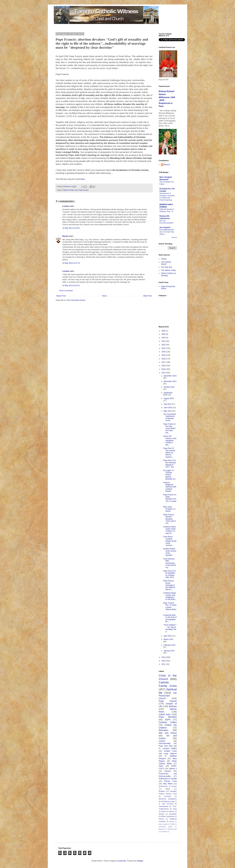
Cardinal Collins (168, 722)
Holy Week (168, 784)
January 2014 (169, 651)
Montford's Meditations (168, 799)
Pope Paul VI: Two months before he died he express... (169, 453)
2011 (164, 664)
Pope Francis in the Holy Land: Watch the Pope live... (169, 428)
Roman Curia (170, 781)
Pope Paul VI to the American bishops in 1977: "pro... (170, 464)
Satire (161, 766)
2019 (164, 355)
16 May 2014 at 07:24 (71, 263)
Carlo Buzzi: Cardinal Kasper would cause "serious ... (170, 541)
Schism (161, 819)
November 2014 (170, 381)
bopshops (122, 861)
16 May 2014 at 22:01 (71, 286)
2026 (164, 331)
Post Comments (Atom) (76, 300)
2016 (164, 366)
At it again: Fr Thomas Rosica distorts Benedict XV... (170, 475)
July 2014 (168, 404)
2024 (164, 338)
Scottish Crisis (170, 751)
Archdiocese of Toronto (168, 786)
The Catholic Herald (166, 263)
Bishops (173, 706)
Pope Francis (84, 190)
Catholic (162, 741)
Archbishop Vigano (166, 827)
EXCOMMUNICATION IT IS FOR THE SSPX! (167, 232)
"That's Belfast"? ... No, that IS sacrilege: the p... (170, 628)
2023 (164, 341)
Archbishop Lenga (168, 801)
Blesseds (162, 829)
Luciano (66, 206)
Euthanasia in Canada (168, 779)
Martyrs (172, 822)
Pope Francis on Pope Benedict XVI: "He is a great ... (170, 499)
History (172, 811)
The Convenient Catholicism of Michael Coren (170, 417)
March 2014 (168, 639)
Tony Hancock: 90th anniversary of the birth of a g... (170, 563)
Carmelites (173, 814)
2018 (164, 359)
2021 (164, 348)
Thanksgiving (164, 806)
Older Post (147, 296)
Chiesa (164, 259)
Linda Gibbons (170, 754)
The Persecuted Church (168, 696)
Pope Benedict (168, 717)
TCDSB (172, 824)
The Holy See (166, 267)
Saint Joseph (163, 824)
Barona (65, 236)
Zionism (162, 814)
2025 (164, 334)
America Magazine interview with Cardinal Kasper (170, 487)
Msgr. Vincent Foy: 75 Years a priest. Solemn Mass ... (170, 607)
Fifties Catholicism (168, 816)
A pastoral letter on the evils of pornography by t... (170, 618)
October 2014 (169, 387)
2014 (164, 373)
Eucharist (168, 796)
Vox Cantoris (165, 227)
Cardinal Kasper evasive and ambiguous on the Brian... (170, 596)
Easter (164, 811)
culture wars (165, 714)
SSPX (168, 720)
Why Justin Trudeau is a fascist (169, 509)
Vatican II (173, 769)
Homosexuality (165, 743)
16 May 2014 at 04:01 (71, 228)
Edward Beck (172, 829)
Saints (168, 789)
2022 (164, 345)
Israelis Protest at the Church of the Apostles (170, 552)
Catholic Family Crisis (70, 190)
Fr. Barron (164, 832)
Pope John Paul (166, 746)
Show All (174, 237)
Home (104, 296)
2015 (164, 369)
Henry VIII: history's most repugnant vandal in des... (170, 441)
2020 (164, 352)
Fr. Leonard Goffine (168, 749)
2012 (164, 661)
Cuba (175, 809)
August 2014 (169, 398)
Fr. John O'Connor (166, 804)
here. (83, 179)
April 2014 (168, 636)
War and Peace (168, 733)
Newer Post (61, 296)
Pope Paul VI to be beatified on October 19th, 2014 (169, 574)
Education (164, 730)
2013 (164, 657)
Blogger (140, 861)
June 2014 (168, 408)
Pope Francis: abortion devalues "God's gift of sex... (169, 519)
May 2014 (168, 411)
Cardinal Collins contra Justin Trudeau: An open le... (170, 530)
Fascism (168, 771)
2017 (164, 362)
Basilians (162, 791)
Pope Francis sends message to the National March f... (169, 585)
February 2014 (170, 645)
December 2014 (170, 376)
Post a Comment (66, 291)
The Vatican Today (168, 270)
